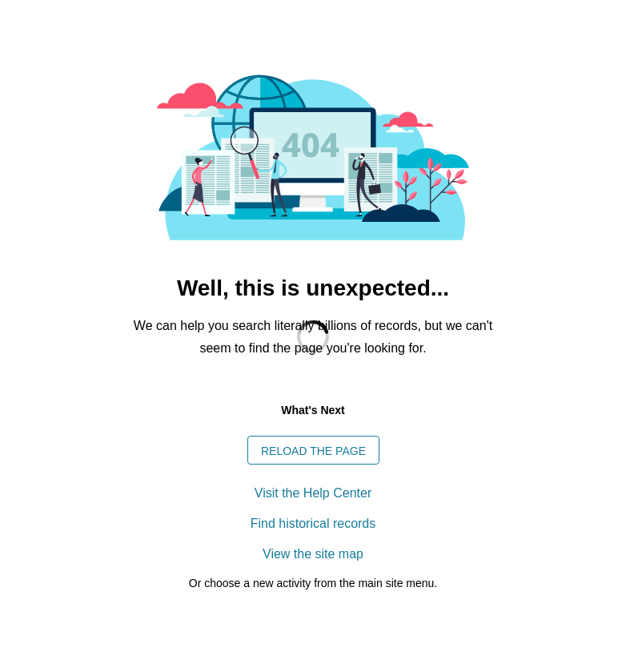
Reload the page (313, 451)
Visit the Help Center (313, 493)
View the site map (313, 554)
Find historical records (313, 523)
